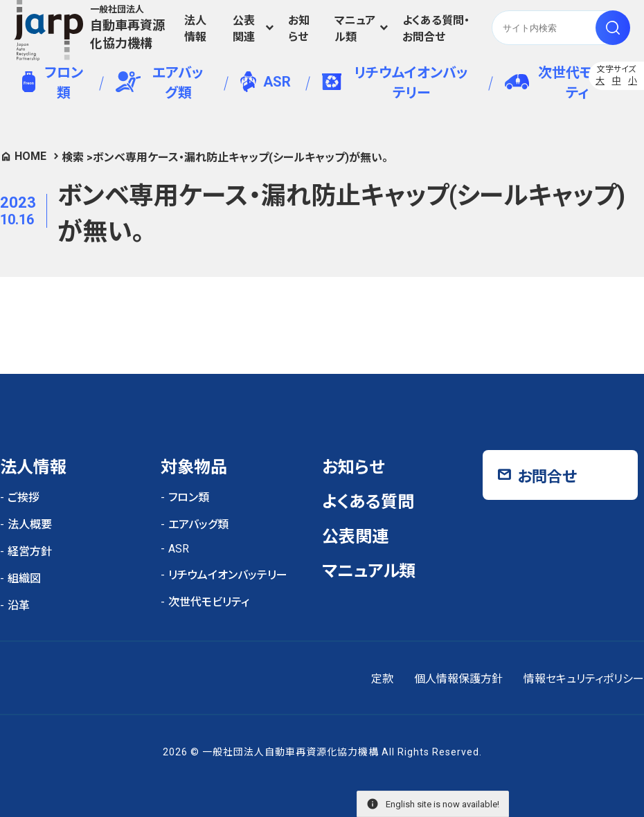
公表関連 (244, 29)
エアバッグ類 (160, 83)
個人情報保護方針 (458, 679)
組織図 (24, 578)
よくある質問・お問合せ (436, 29)
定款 (382, 679)
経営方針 (30, 551)
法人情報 (195, 29)
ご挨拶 (24, 497)
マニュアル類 (355, 29)
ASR (266, 82)
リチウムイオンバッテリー (395, 83)
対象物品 (194, 467)
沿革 (19, 605)
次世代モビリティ (561, 83)
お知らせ (299, 29)
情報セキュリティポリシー (584, 679)
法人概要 (30, 524)
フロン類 (53, 83)
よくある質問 (368, 502)
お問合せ (547, 477)
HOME (30, 156)
